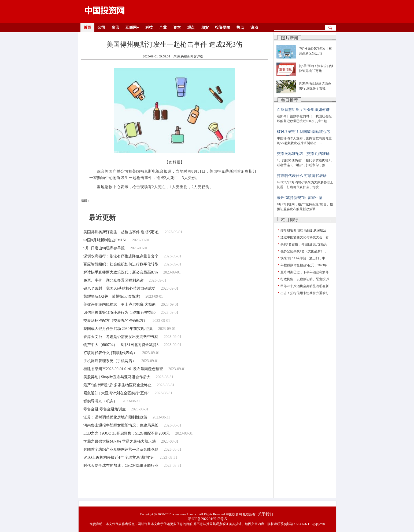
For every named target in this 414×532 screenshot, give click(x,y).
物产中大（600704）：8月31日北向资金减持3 (121, 345)
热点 (240, 28)
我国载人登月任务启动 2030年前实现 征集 (118, 329)
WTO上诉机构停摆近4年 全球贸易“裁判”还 (119, 458)
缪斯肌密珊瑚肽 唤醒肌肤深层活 (303, 230)
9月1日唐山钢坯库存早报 (104, 248)
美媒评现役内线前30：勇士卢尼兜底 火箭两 (120, 305)
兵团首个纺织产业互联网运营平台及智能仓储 (121, 449)
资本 (177, 28)
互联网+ (132, 28)
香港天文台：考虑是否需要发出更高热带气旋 (121, 337)
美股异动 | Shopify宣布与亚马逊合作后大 (117, 377)
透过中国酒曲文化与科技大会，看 (305, 237)
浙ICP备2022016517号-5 (207, 519)
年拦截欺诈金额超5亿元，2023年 (304, 265)
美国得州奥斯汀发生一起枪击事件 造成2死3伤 (121, 232)
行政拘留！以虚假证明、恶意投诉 (305, 279)
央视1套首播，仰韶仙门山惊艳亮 (304, 244)
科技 (149, 28)
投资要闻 (223, 28)
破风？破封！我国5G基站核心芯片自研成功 (119, 288)
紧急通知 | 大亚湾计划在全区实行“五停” (116, 393)
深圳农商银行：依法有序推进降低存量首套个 (121, 256)
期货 (205, 28)
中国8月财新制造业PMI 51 (105, 240)
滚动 (254, 28)
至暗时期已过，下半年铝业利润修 (305, 272)
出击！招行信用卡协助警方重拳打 (305, 293)
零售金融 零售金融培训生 (105, 409)
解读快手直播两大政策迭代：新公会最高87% (121, 272)
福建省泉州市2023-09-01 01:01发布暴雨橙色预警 (123, 369)
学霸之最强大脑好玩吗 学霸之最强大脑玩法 (120, 441)
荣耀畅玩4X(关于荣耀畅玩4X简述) (112, 296)
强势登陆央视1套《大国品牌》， (304, 251)
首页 (87, 28)
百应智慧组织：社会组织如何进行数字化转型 (121, 264)
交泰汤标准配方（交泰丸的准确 (303, 154)
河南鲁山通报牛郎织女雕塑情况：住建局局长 (121, 425)
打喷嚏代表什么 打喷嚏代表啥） (110, 353)
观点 (191, 28)
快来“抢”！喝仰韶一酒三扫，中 (303, 258)
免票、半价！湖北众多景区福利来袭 (113, 280)
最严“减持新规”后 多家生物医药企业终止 (117, 385)
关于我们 (265, 514)
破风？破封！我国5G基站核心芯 (304, 132)
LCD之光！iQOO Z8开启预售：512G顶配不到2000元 (127, 433)
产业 (163, 28)
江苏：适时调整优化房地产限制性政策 (115, 417)
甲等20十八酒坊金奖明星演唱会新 (305, 286)
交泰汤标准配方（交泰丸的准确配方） (115, 321)
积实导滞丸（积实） (100, 401)
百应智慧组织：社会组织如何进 (303, 110)
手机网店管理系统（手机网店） (110, 361)
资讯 (115, 28)
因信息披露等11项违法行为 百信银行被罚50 (119, 313)
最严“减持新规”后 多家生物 (300, 198)
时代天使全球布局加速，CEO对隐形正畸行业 (121, 466)
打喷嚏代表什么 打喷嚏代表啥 (302, 176)
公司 (101, 28)
